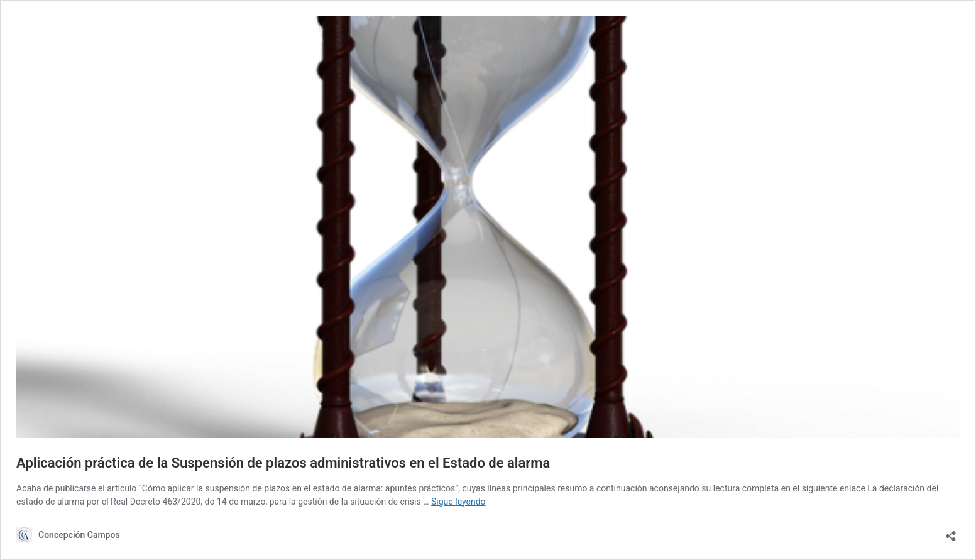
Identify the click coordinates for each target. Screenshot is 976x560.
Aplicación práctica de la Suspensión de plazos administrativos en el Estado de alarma (283, 463)
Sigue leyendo (458, 502)
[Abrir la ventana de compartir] (951, 532)
